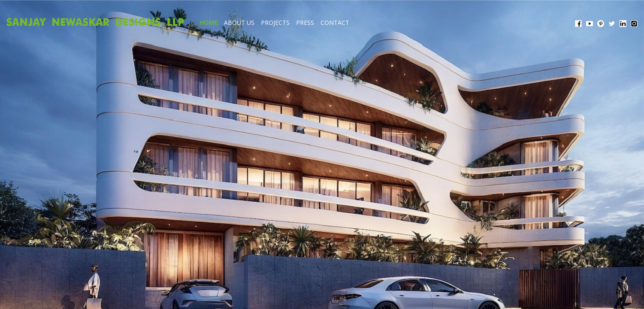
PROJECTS (355, 23)
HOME (289, 23)
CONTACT (415, 23)
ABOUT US (319, 23)
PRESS (385, 23)
